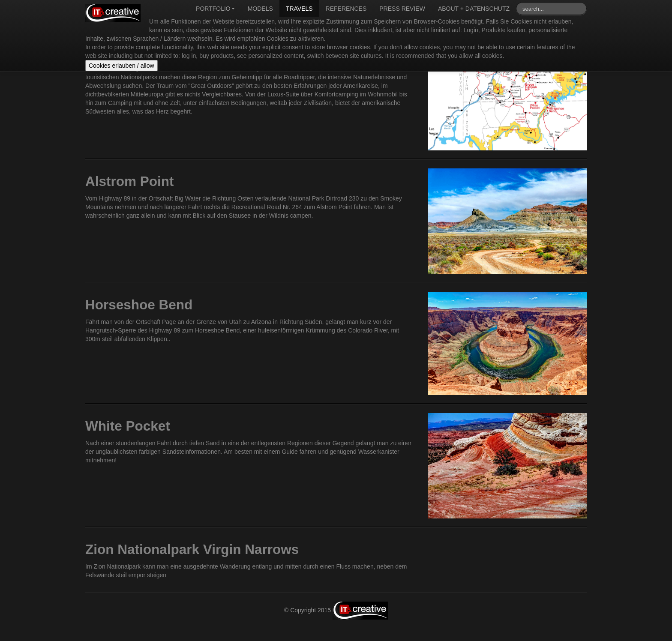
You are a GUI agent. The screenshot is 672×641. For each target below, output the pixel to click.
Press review (402, 9)
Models (260, 9)
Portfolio (215, 9)
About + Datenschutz (474, 9)
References (346, 9)
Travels (299, 9)
